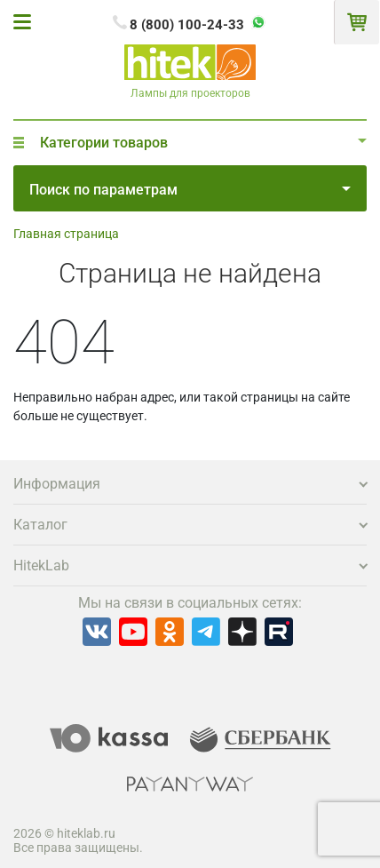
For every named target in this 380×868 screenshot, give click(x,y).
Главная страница (66, 234)
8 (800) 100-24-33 (187, 25)
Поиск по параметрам (190, 190)
